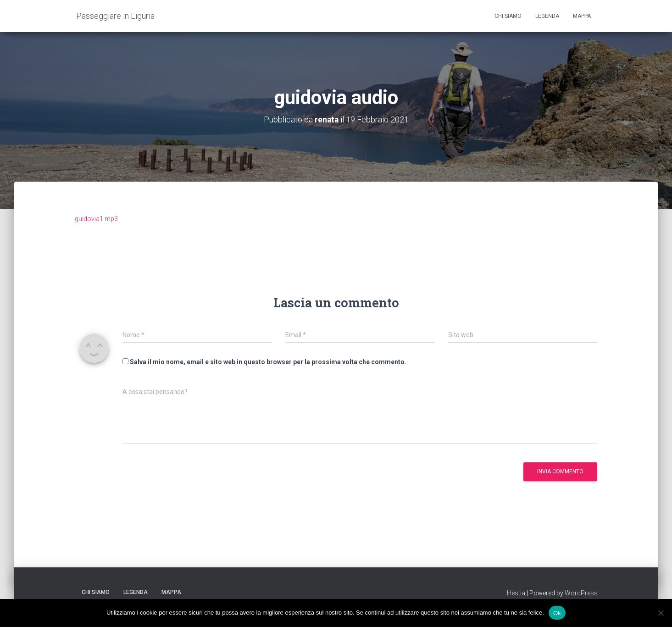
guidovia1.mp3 (96, 218)
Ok (557, 613)
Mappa (582, 16)
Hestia (516, 593)
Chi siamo (508, 16)
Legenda (547, 16)
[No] (661, 613)
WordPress (581, 593)
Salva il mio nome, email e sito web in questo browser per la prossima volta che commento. (268, 362)
